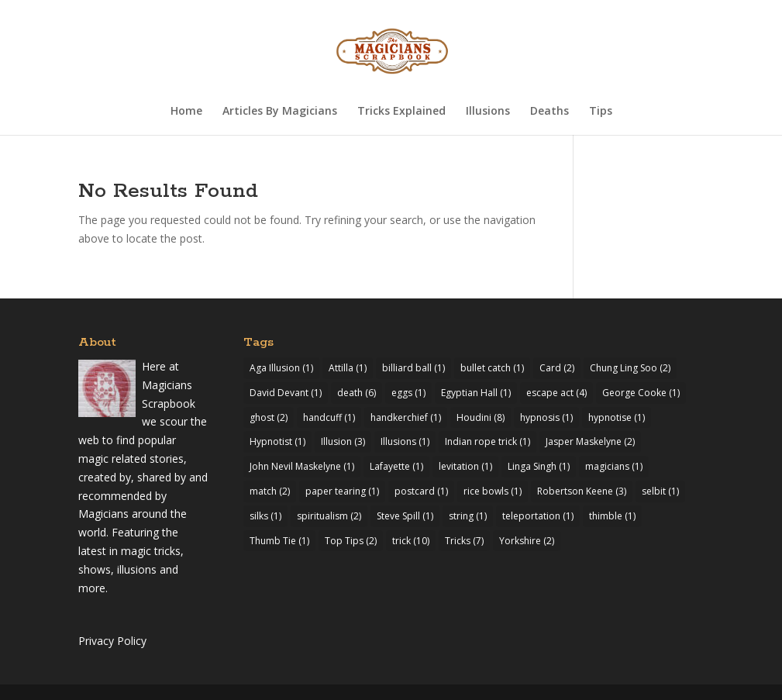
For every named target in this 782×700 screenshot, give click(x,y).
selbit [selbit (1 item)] (660, 491)
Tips (601, 112)
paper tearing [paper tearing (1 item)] (342, 491)
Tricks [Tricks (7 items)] (464, 541)
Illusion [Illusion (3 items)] (343, 441)
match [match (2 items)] (270, 491)
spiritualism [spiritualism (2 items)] (329, 516)
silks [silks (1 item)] (265, 516)
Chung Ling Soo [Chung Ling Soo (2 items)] (630, 368)
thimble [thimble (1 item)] (612, 516)
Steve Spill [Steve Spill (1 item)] (405, 516)
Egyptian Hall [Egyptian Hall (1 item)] (476, 393)
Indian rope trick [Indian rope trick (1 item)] (487, 441)
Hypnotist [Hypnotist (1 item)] (277, 441)
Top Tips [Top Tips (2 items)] (351, 541)
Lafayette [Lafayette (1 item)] (396, 466)
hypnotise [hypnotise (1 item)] (617, 417)
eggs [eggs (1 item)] (408, 393)
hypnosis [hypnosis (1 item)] (546, 417)
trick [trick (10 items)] (411, 541)
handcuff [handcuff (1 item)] (329, 417)
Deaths (549, 112)
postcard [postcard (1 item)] (421, 491)
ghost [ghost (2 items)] (269, 417)
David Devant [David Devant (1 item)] (286, 393)
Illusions (488, 112)
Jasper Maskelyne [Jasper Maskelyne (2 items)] (590, 441)
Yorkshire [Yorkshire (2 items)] (527, 541)
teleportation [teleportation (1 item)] (538, 516)
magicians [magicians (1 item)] (614, 466)
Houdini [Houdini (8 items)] (481, 417)
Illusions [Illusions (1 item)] (405, 441)
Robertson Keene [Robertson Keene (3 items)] (582, 491)
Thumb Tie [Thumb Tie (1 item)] (279, 541)
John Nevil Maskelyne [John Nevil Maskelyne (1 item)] (302, 466)
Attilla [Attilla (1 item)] (348, 368)
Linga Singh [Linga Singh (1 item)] (539, 466)
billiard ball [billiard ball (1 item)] (413, 368)
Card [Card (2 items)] (557, 368)
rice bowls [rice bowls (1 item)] (493, 491)
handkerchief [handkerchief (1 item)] (406, 417)
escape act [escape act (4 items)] (556, 393)
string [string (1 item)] (468, 516)
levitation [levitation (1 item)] (465, 466)
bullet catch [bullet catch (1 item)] (492, 368)
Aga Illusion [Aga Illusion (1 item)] (281, 368)
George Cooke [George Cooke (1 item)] (641, 393)
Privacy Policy (112, 641)
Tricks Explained (401, 112)
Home (186, 112)
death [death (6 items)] (357, 393)
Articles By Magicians (280, 112)
